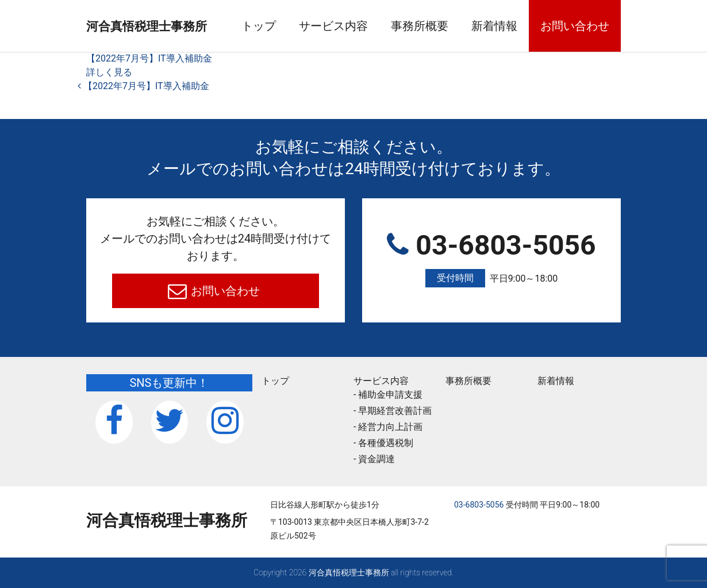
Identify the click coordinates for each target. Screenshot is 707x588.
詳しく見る (109, 72)
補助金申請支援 (390, 395)
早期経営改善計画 (395, 411)
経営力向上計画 (390, 427)
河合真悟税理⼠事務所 (167, 26)
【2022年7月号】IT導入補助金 (149, 58)
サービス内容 (360, 26)
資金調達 (376, 459)
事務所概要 (446, 26)
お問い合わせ (601, 26)
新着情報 (521, 26)
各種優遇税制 (386, 443)
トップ (285, 26)
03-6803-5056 (491, 258)
